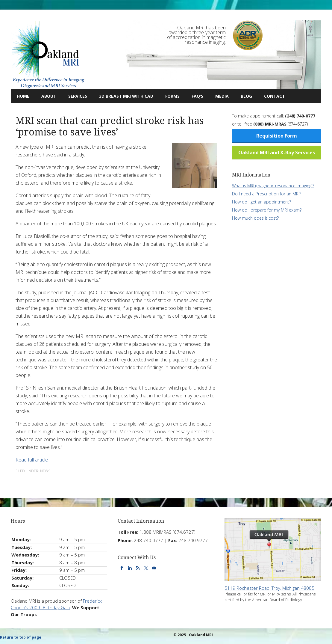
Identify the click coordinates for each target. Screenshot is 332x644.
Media (222, 96)
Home (23, 96)
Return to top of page (21, 637)
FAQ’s (197, 96)
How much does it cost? (255, 218)
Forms (172, 96)
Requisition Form (277, 136)
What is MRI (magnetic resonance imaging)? (273, 186)
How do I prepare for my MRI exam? (267, 210)
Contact (272, 96)
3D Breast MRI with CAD (126, 96)
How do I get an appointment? (261, 202)
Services (75, 96)
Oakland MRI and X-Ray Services (277, 153)
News (45, 471)
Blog (243, 96)
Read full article (32, 460)
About (46, 96)
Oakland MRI (48, 55)
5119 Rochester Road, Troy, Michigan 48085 (269, 588)
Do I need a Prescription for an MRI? (267, 194)
